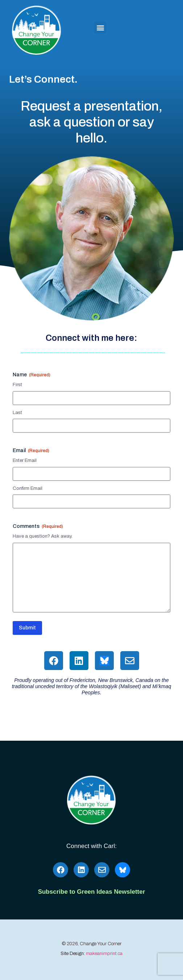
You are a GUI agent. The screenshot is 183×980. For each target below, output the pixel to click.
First (17, 385)
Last (17, 413)
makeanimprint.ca (104, 954)
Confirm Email (28, 488)
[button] (100, 27)
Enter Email (25, 460)
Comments (38, 527)
